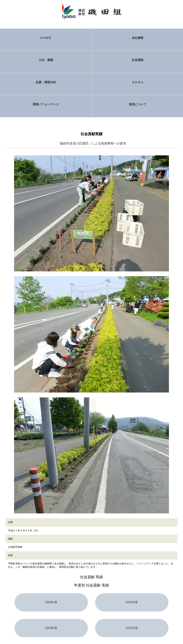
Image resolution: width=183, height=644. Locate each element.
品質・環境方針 (46, 82)
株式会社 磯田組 (91, 11)
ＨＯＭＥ (46, 38)
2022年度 (132, 628)
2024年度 (132, 602)
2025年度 (51, 602)
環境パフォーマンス (46, 104)
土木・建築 (46, 60)
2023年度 (51, 628)
